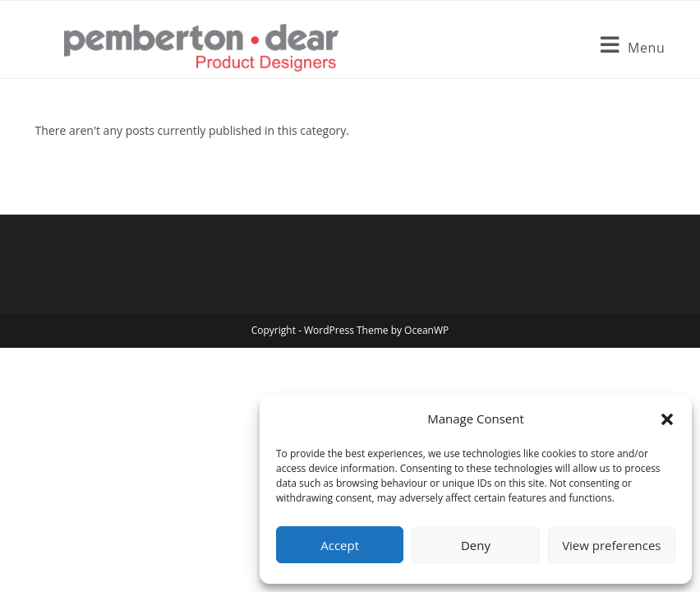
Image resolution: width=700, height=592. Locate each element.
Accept (340, 545)
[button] (667, 419)
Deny (476, 545)
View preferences (611, 545)
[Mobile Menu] (633, 48)
